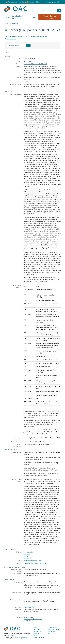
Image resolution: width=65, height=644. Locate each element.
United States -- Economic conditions (35, 563)
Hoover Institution (12, 24)
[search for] (45, 11)
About (35, 17)
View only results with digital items (18, 36)
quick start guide (40, 2)
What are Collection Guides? (50, 17)
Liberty (26, 556)
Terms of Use (52, 627)
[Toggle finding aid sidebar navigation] (32, 52)
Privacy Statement (54, 629)
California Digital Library (21, 638)
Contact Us (52, 633)
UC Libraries (11, 636)
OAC (15, 9)
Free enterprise (28, 552)
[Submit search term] (59, 11)
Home (7, 17)
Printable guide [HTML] (40, 36)
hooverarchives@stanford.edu (33, 619)
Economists (27, 558)
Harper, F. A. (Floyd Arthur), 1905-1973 (35, 64)
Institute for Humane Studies (33, 561)
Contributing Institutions (17, 17)
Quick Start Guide (39, 637)
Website (26, 621)
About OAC (37, 629)
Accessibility (52, 631)
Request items (12, 39)
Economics (27, 554)
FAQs (35, 635)
